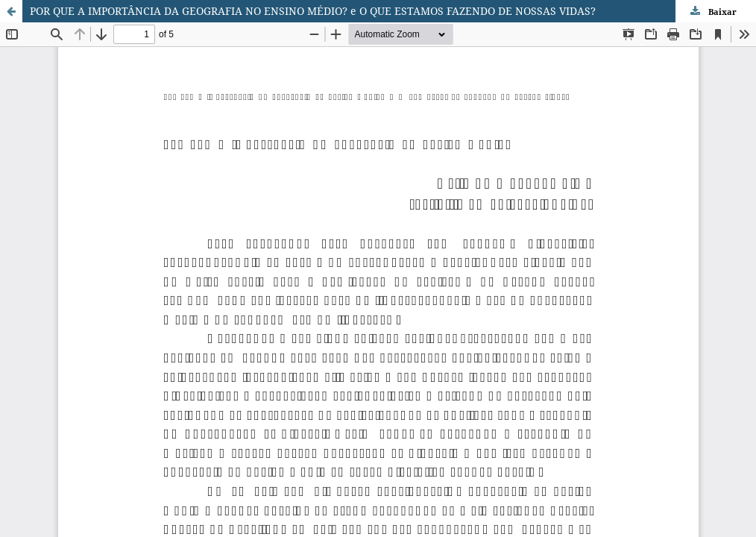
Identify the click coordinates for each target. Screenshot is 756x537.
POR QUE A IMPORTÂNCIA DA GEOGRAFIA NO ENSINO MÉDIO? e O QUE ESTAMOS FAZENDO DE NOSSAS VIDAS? (313, 11)
